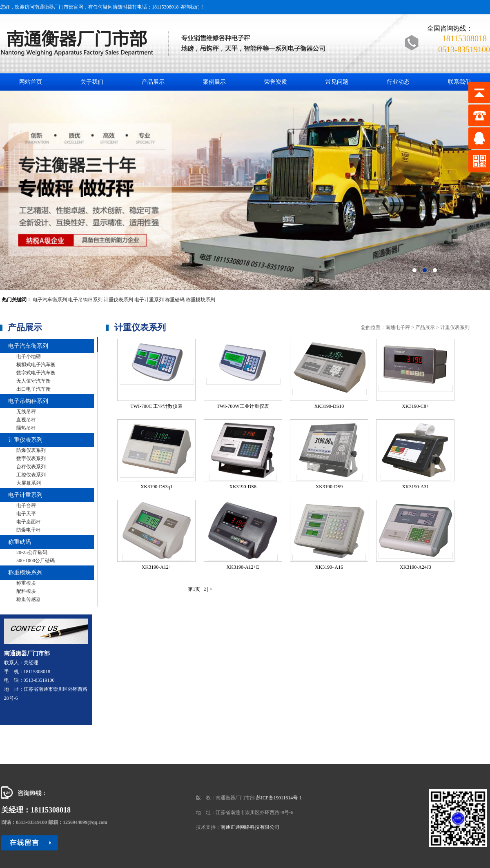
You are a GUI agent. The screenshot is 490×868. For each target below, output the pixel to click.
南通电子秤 (398, 327)
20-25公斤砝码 (32, 552)
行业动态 (398, 82)
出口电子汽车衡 (33, 389)
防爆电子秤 (29, 530)
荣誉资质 (276, 82)
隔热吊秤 (26, 428)
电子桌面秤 (29, 522)
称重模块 (26, 583)
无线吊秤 (26, 412)
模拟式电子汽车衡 (36, 365)
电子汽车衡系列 (50, 300)
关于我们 (92, 82)
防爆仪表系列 (31, 450)
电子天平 (26, 514)
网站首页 (31, 82)
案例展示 (214, 82)
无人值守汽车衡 (33, 381)
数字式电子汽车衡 (36, 373)
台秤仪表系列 (31, 467)
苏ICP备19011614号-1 (279, 798)
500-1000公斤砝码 (36, 561)
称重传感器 (29, 599)
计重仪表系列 (118, 300)
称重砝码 (175, 300)
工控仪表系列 (31, 475)
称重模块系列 (200, 300)
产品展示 (153, 82)
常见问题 (337, 82)
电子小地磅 (29, 356)
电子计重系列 (149, 300)
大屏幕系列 (29, 483)
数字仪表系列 (31, 458)
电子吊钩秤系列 (85, 300)
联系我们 (459, 82)
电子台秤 (26, 505)
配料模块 (26, 591)
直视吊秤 (26, 420)
